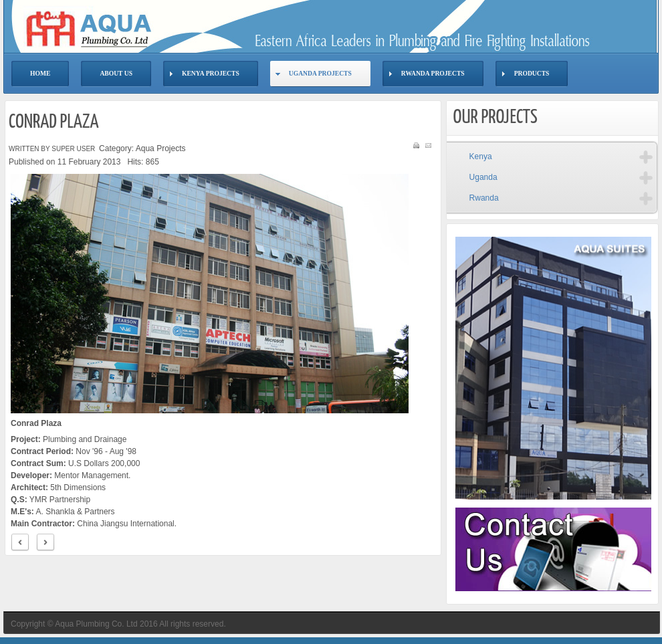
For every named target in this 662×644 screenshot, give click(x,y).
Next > (45, 543)
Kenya (481, 156)
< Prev (20, 543)
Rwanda (484, 198)
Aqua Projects (161, 148)
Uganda (483, 177)
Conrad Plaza (54, 122)
